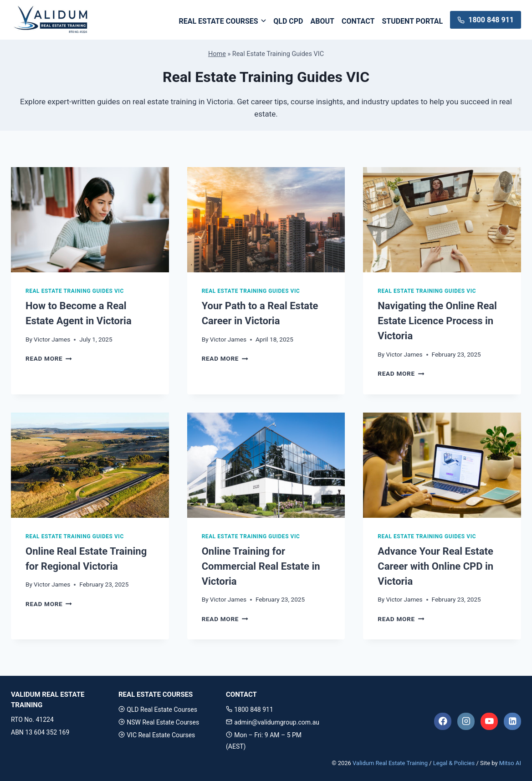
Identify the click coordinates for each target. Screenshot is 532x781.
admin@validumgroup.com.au (273, 722)
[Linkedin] (512, 721)
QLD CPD (288, 21)
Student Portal (412, 21)
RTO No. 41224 (32, 720)
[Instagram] (466, 721)
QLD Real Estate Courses (158, 710)
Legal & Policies (454, 763)
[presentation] (90, 220)
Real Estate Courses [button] (218, 21)
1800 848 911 (250, 710)
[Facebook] (443, 721)
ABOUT (322, 21)
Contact (358, 21)
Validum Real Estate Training (390, 763)
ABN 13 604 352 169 (40, 732)
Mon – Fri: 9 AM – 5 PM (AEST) (264, 741)
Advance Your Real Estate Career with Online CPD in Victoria (435, 566)
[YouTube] (489, 721)
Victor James (52, 339)
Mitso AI (510, 763)
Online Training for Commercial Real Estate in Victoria (261, 566)
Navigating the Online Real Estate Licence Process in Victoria (437, 321)
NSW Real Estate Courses (159, 722)
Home (217, 54)
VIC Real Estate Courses (157, 735)
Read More (49, 358)
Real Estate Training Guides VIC (75, 291)
